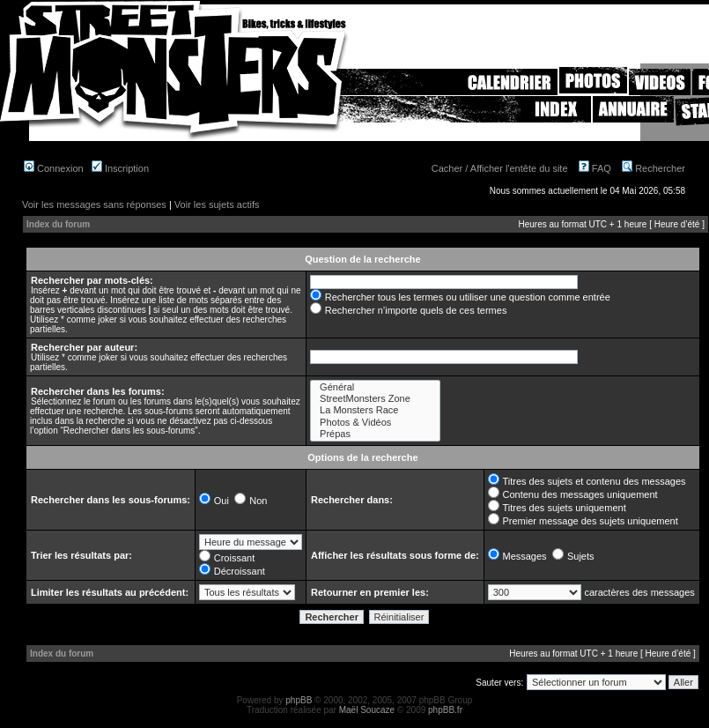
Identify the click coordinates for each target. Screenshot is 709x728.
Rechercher (654, 168)
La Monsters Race (375, 410)
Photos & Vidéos (375, 423)
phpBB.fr (445, 710)
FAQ (595, 168)
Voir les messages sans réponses (94, 204)
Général (375, 387)
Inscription (120, 168)
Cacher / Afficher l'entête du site (500, 168)
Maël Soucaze (367, 710)
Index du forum (58, 224)
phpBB (299, 700)
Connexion (54, 168)
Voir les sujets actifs (217, 204)
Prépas (375, 434)
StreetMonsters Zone (375, 399)
